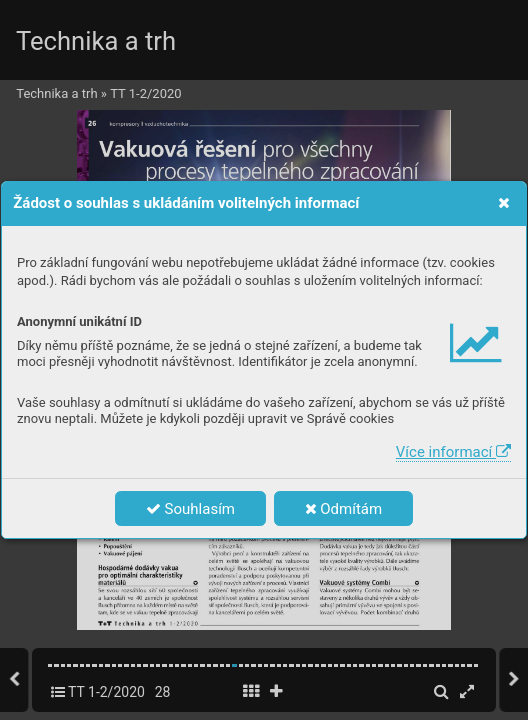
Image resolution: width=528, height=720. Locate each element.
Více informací (453, 452)
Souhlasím (190, 509)
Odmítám (344, 509)
